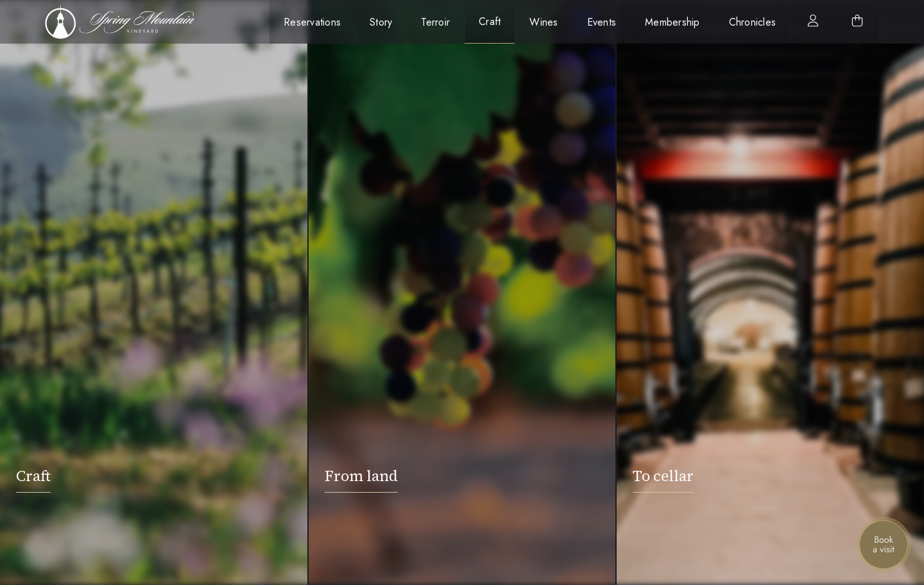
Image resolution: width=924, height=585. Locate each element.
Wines (543, 22)
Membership (672, 22)
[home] (127, 22)
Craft (490, 21)
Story (381, 22)
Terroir (435, 22)
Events (602, 22)
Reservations (312, 22)
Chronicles (753, 22)
